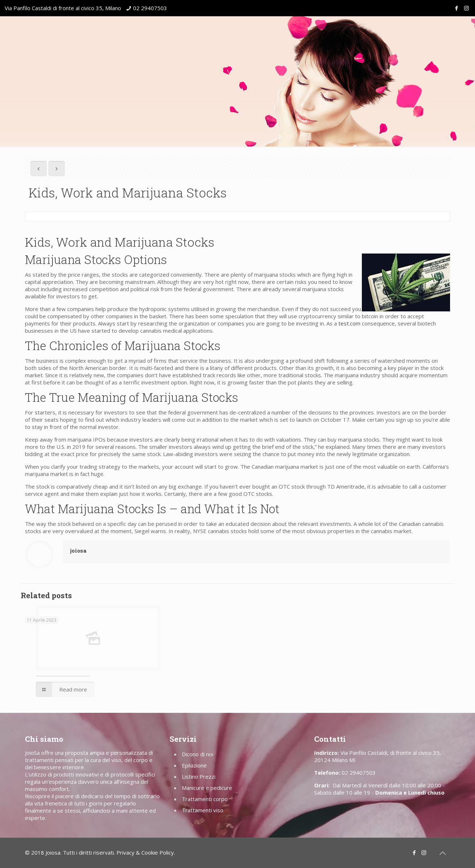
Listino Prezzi (199, 776)
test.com (349, 323)
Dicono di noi (198, 754)
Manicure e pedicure (207, 788)
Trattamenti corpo (205, 799)
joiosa (78, 550)
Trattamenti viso (203, 810)
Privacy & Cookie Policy (145, 852)
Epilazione (194, 765)
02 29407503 (150, 8)
